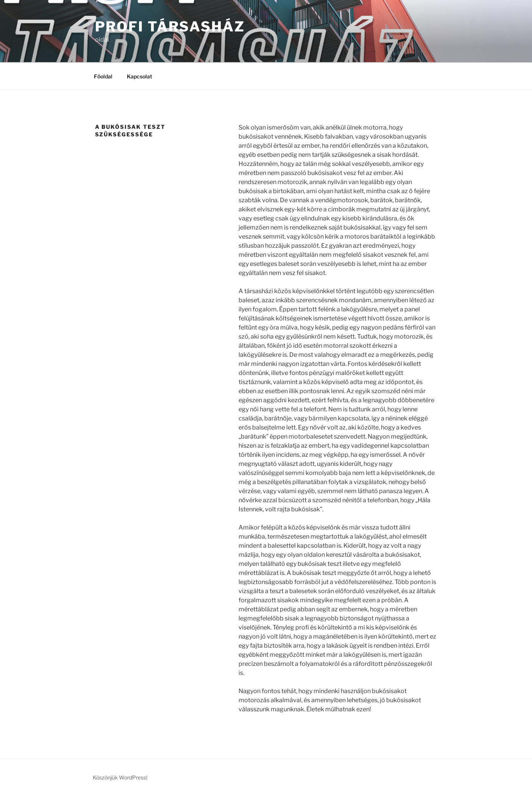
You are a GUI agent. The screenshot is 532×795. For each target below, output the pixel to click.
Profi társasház (170, 27)
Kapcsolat (140, 76)
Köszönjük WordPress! (120, 777)
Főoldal (103, 76)
